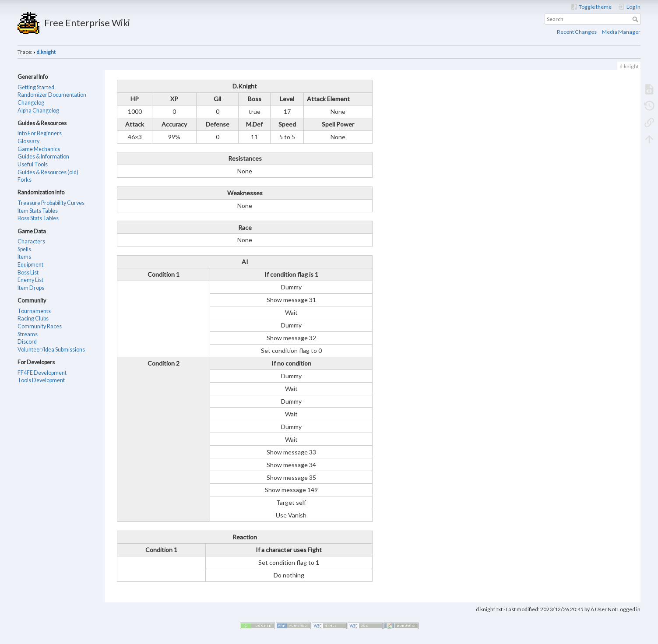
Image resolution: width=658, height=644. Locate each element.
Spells (24, 249)
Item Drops (31, 288)
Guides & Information (43, 157)
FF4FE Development (42, 373)
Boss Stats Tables (38, 218)
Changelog (31, 103)
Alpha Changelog (38, 111)
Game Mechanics (39, 149)
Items (24, 257)
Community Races (40, 326)
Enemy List (30, 280)
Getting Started (36, 87)
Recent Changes (577, 32)
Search (636, 19)
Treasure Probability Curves (51, 203)
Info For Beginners (40, 133)
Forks (25, 180)
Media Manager (621, 32)
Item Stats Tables (38, 211)
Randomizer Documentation (52, 95)
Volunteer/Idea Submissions (51, 350)
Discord (27, 342)
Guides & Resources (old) (48, 172)
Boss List (28, 273)
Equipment (30, 265)
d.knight (46, 52)
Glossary (28, 141)
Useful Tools (33, 164)
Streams (28, 334)
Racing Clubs (33, 318)
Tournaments (34, 311)
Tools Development (41, 380)
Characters (31, 241)
